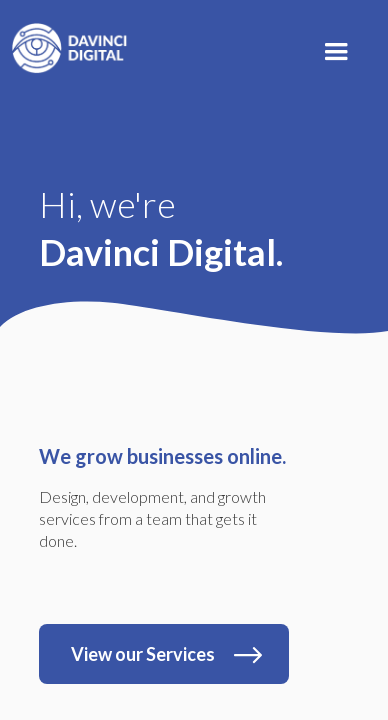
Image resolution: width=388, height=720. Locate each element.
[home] (65, 43)
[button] (336, 52)
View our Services (143, 654)
